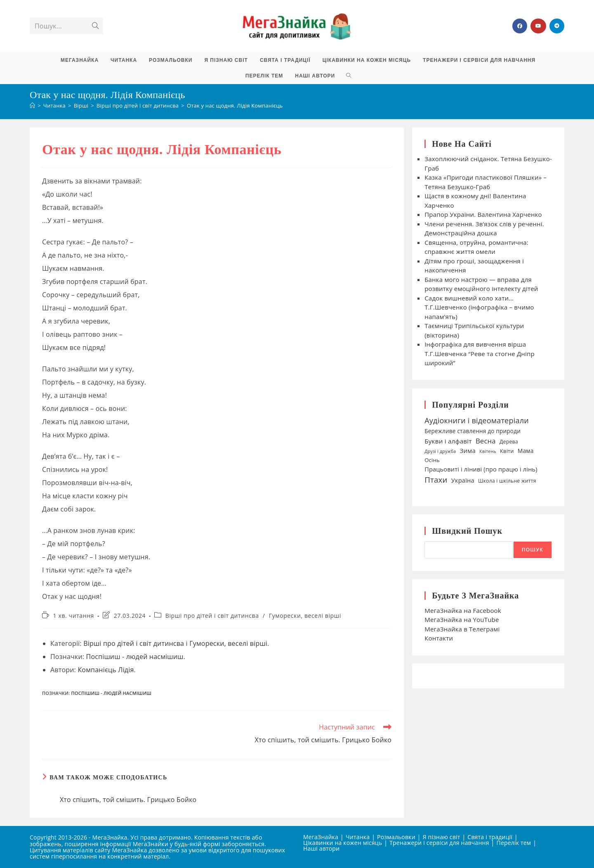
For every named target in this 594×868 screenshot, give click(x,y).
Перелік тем (514, 843)
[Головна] (32, 106)
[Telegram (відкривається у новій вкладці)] (557, 26)
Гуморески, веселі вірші (305, 616)
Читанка (358, 837)
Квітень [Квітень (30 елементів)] (488, 451)
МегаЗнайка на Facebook (463, 610)
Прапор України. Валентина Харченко (484, 214)
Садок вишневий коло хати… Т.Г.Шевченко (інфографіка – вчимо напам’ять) (479, 307)
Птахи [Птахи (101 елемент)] (436, 480)
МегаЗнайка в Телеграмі (462, 629)
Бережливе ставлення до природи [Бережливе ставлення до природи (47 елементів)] (473, 431)
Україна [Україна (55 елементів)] (463, 480)
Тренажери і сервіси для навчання (439, 843)
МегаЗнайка (321, 837)
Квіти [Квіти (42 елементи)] (507, 451)
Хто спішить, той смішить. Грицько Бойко (128, 800)
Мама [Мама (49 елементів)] (526, 451)
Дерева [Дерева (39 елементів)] (509, 442)
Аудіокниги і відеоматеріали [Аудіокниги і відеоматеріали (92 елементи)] (477, 420)
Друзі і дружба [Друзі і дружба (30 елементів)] (440, 451)
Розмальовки (396, 837)
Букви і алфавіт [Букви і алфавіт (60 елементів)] (448, 441)
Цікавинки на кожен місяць (343, 843)
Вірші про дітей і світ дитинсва (212, 616)
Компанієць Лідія (106, 670)
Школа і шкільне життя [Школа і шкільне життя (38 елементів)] (507, 481)
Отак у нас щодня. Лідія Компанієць (235, 106)
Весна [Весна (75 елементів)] (486, 441)
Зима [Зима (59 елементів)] (468, 450)
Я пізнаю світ (442, 837)
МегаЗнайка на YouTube (462, 619)
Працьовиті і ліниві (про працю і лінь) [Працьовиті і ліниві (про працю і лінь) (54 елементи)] (481, 469)
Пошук (533, 550)
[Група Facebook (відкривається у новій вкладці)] (520, 26)
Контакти (439, 638)
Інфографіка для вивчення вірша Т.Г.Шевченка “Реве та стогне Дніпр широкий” (480, 353)
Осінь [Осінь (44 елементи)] (432, 460)
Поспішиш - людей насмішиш (135, 657)
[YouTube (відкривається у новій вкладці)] (538, 26)
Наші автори (321, 848)
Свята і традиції (490, 837)
